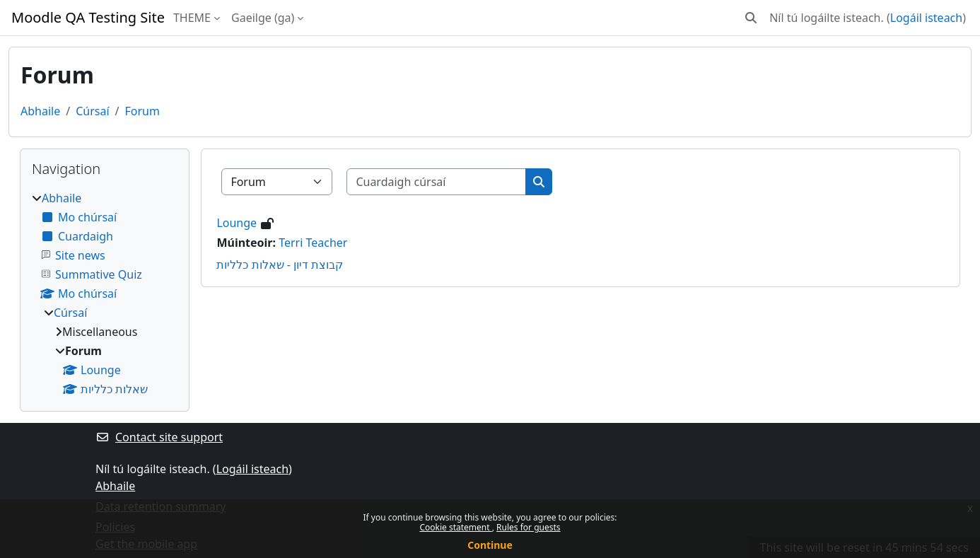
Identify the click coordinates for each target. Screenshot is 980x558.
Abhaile (40, 111)
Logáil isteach (926, 18)
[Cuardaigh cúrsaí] (437, 182)
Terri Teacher (313, 243)
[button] (751, 18)
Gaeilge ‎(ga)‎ (263, 18)
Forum (142, 111)
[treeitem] (105, 293)
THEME (192, 18)
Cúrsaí (92, 111)
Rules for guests (528, 527)
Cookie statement (455, 527)
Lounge (237, 223)
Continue (490, 545)
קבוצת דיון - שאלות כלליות (280, 265)
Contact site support (159, 437)
